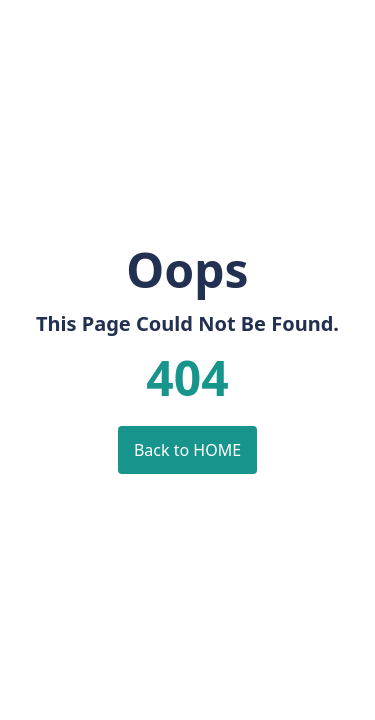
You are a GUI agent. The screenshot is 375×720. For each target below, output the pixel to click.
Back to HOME (187, 450)
